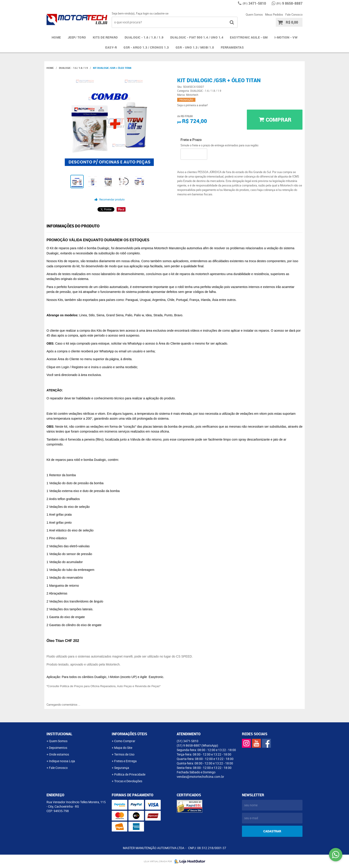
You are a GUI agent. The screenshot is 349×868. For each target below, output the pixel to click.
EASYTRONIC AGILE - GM (249, 37)
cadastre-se (161, 13)
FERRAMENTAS (232, 47)
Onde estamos (59, 754)
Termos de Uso (124, 754)
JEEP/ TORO (77, 37)
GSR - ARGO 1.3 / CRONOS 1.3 (146, 47)
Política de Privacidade (130, 774)
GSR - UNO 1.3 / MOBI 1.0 (195, 47)
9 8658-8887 (289, 3)
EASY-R (111, 47)
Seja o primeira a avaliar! (192, 105)
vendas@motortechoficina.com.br (200, 777)
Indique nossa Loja (62, 761)
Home (56, 37)
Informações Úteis (129, 734)
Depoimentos (58, 748)
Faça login (142, 13)
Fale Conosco (294, 14)
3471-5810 (254, 3)
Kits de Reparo (105, 37)
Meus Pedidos (274, 14)
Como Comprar (125, 741)
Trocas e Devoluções (128, 781)
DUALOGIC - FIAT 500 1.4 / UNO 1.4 (197, 37)
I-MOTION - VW (286, 37)
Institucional (59, 734)
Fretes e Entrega (125, 761)
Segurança (122, 768)
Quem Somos (254, 14)
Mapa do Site (123, 748)
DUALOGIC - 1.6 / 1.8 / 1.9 (144, 37)
